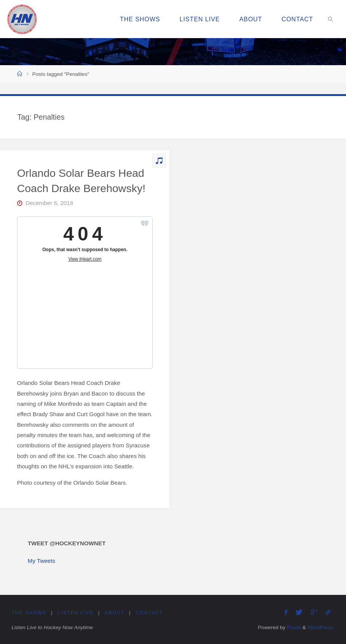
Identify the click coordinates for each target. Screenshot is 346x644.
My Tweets (41, 561)
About (115, 613)
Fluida (293, 627)
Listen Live (76, 613)
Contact (150, 613)
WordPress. (321, 627)
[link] (331, 19)
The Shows (29, 613)
